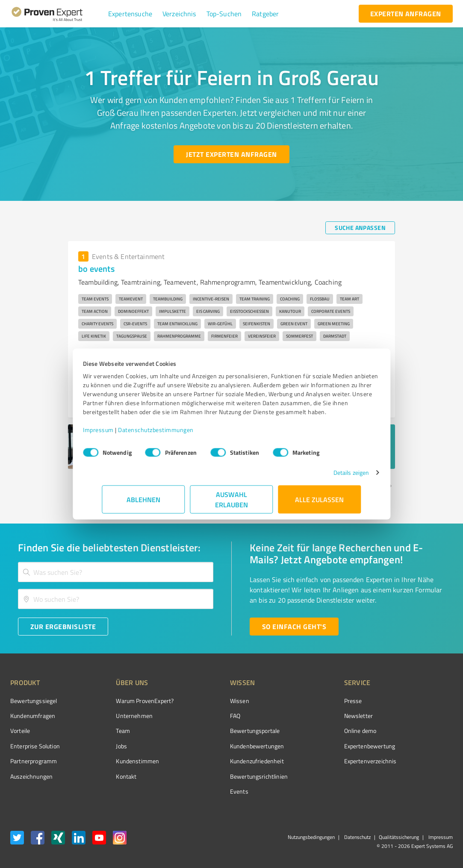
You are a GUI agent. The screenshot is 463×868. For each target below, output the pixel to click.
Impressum (118, 434)
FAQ (203, 716)
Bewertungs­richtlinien (227, 776)
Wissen (208, 701)
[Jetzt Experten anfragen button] (231, 154)
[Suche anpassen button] (360, 228)
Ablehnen (143, 504)
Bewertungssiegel (34, 701)
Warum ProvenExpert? (129, 701)
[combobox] (116, 572)
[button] (130, 14)
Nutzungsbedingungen (311, 837)
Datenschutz (357, 837)
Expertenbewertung (321, 746)
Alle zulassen (320, 504)
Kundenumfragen (33, 716)
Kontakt (110, 776)
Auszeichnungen (31, 776)
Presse (305, 701)
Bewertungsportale (223, 731)
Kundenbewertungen (225, 746)
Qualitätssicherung (399, 837)
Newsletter (310, 716)
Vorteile (20, 731)
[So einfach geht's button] (294, 627)
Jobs (106, 746)
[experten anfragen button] (406, 14)
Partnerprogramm (34, 761)
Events (207, 791)
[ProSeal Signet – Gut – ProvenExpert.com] (421, 717)
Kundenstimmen (122, 761)
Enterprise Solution (35, 746)
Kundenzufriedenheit (225, 761)
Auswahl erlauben (231, 504)
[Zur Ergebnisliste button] (63, 627)
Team (107, 731)
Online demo (312, 731)
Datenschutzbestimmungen (175, 434)
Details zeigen (332, 477)
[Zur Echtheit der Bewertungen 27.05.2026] (421, 776)
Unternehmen (118, 716)
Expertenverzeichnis (322, 761)
